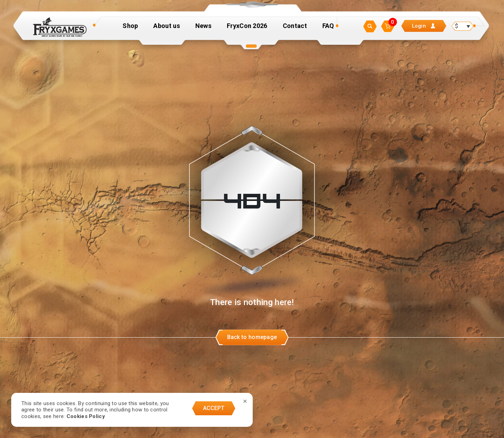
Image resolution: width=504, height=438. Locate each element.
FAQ (328, 29)
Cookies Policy (86, 416)
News (203, 29)
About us (166, 29)
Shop (130, 29)
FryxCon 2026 (247, 29)
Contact (295, 29)
